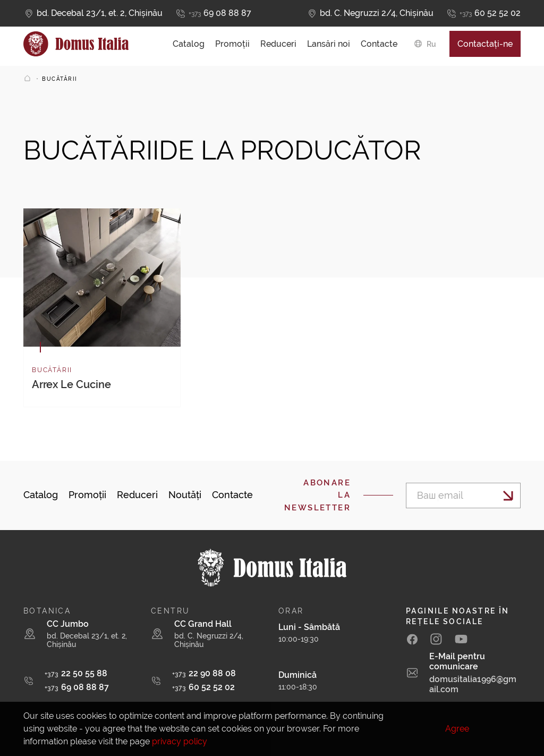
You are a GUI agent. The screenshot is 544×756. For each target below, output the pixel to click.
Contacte (379, 47)
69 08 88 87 (220, 14)
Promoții (232, 47)
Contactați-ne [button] (485, 47)
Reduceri (278, 47)
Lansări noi (329, 47)
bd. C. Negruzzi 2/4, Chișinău (377, 13)
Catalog (189, 47)
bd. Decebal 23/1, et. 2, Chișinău (100, 13)
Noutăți (185, 495)
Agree (457, 729)
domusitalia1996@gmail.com (473, 684)
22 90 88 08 (204, 673)
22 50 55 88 (76, 673)
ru (431, 47)
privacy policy (180, 741)
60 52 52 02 (490, 14)
